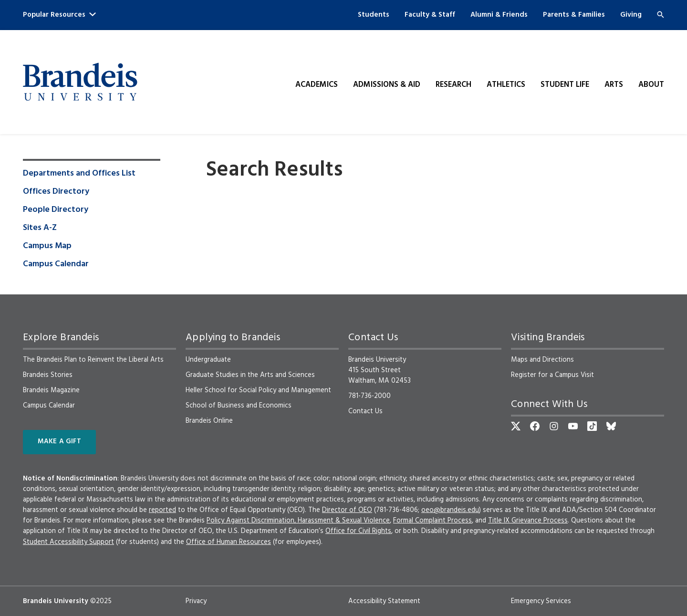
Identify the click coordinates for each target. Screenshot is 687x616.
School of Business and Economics (239, 406)
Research (453, 85)
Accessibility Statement (384, 601)
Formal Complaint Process (432, 521)
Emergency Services (541, 601)
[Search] (661, 15)
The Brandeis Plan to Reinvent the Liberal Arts (93, 360)
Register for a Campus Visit (552, 375)
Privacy (196, 601)
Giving (631, 15)
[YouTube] (573, 426)
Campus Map (47, 246)
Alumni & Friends (499, 15)
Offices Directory (56, 192)
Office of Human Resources (229, 542)
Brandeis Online (209, 421)
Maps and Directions (542, 360)
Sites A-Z (40, 228)
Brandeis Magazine (51, 390)
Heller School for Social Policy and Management (258, 390)
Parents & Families (574, 15)
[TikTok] (592, 426)
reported (162, 510)
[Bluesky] (611, 426)
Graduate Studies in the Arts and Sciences (250, 375)
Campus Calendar (56, 264)
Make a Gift (59, 442)
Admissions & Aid (387, 85)
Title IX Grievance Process (528, 521)
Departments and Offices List (79, 174)
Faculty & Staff (430, 15)
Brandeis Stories (48, 375)
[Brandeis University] (80, 82)
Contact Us (365, 411)
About (651, 85)
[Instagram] (554, 426)
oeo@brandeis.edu (450, 510)
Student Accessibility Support (68, 542)
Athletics (506, 85)
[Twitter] (516, 426)
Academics (317, 85)
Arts (614, 85)
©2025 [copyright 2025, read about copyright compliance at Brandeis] (101, 601)
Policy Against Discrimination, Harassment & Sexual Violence (298, 521)
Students (374, 15)
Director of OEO (347, 510)
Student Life (565, 85)
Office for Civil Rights (358, 531)
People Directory (56, 210)
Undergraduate (208, 360)
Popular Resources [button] (59, 15)
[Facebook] (535, 426)
